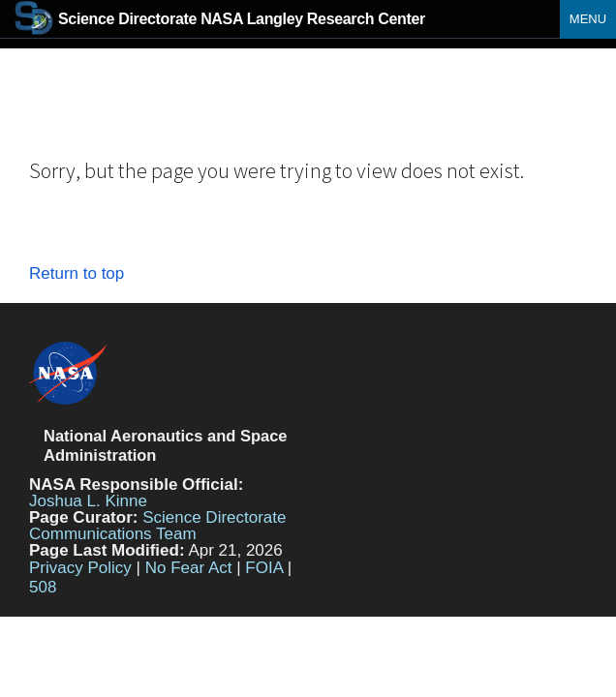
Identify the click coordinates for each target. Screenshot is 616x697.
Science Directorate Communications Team (158, 526)
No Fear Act (189, 568)
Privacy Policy (80, 568)
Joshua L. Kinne (88, 501)
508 (43, 587)
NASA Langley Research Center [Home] (220, 19)
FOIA (264, 568)
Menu (588, 19)
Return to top (77, 273)
